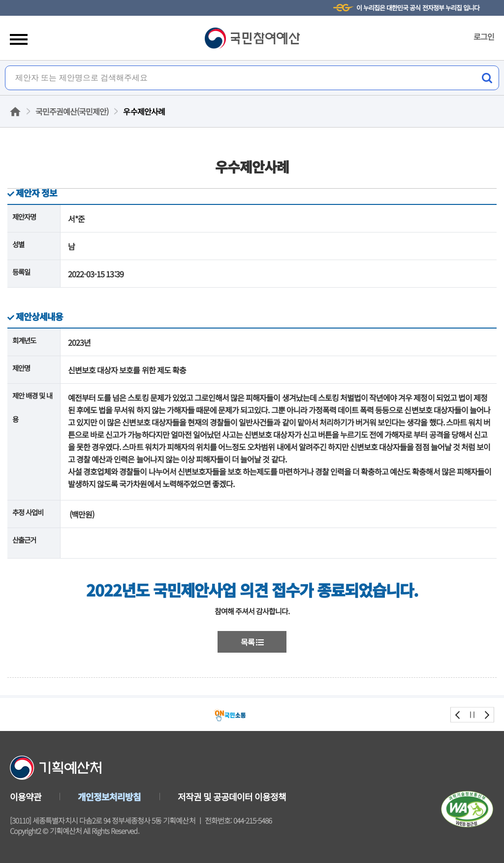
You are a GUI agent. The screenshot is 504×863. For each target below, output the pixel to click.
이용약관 (26, 797)
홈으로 (15, 112)
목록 (252, 642)
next (487, 714)
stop (472, 714)
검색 (487, 78)
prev (458, 714)
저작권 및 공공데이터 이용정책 (232, 797)
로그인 (484, 36)
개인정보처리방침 (109, 797)
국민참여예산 (252, 38)
